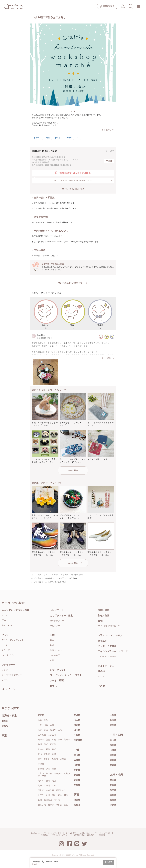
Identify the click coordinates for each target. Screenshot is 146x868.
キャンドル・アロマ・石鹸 (15, 610)
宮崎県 (113, 800)
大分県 (113, 795)
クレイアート (57, 610)
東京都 (41, 715)
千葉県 (77, 735)
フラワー (6, 635)
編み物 (101, 671)
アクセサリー (9, 665)
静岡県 (77, 780)
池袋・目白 (43, 720)
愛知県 (77, 785)
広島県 (113, 745)
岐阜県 (77, 775)
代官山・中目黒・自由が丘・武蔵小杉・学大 (54, 775)
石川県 (77, 760)
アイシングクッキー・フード (113, 651)
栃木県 (77, 720)
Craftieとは (35, 833)
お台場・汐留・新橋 (47, 769)
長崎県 (113, 785)
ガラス (53, 686)
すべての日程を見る (73, 189)
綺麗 (48, 138)
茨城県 (77, 715)
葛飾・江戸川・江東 (47, 786)
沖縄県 (113, 805)
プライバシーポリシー (61, 835)
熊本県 (113, 790)
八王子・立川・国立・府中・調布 (53, 795)
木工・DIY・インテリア (110, 636)
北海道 (5, 721)
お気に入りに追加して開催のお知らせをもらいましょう (83, 180)
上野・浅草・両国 (46, 725)
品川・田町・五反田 (47, 744)
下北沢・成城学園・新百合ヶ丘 (52, 790)
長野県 (77, 770)
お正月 (58, 138)
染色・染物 (104, 616)
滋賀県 (77, 800)
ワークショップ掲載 (103, 833)
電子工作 (103, 641)
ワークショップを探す (53, 833)
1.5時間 (69, 138)
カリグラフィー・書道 (61, 616)
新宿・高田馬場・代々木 (49, 800)
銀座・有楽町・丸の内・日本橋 (52, 759)
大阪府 (113, 715)
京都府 (77, 805)
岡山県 (113, 740)
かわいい (37, 138)
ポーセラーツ (9, 689)
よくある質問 (71, 833)
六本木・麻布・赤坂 (47, 749)
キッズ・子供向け (107, 646)
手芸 (52, 635)
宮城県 (5, 726)
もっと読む (108, 130)
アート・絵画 (57, 681)
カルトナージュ (106, 666)
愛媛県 (113, 765)
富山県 (77, 755)
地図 (109, 161)
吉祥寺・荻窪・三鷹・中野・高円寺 (54, 740)
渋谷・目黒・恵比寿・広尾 (50, 730)
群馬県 (77, 725)
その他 (101, 686)
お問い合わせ (85, 833)
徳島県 (113, 755)
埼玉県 (77, 730)
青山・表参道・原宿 (47, 754)
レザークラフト (58, 670)
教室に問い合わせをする (73, 283)
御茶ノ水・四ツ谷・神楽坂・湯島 (53, 805)
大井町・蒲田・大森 (47, 781)
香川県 (113, 760)
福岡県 (113, 780)
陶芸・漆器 (104, 610)
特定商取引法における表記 (84, 835)
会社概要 (102, 835)
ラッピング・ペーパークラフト (66, 675)
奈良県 (113, 725)
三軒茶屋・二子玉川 (47, 735)
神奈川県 (78, 740)
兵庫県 (113, 720)
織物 (100, 621)
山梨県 (77, 765)
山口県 (113, 750)
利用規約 (44, 835)
